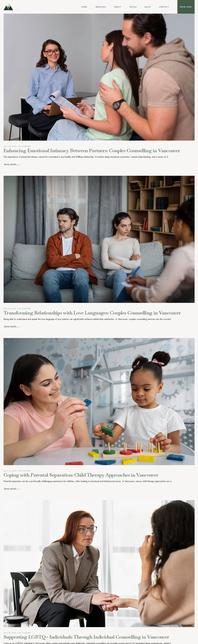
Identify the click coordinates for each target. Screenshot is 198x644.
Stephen (26, 146)
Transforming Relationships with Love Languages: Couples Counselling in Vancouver (92, 313)
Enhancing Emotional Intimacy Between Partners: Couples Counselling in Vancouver (92, 150)
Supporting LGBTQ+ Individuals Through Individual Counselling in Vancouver (86, 637)
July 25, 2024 (10, 309)
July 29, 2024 (10, 146)
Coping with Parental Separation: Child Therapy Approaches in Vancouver (81, 475)
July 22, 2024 (10, 471)
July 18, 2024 (10, 633)
